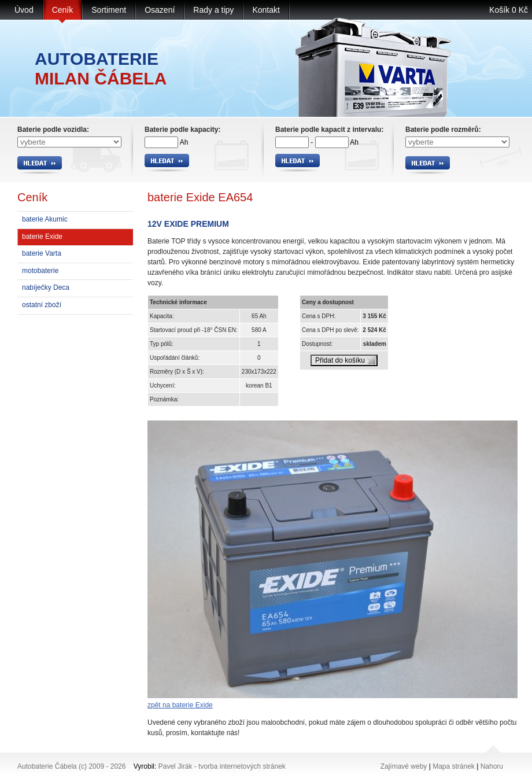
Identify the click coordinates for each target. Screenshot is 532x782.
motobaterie (40, 271)
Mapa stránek (454, 766)
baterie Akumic (45, 219)
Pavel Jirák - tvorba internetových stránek (222, 766)
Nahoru (492, 766)
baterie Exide (42, 237)
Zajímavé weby (404, 766)
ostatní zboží (42, 305)
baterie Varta (42, 253)
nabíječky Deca (46, 287)
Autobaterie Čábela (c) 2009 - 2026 (71, 766)
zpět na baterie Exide (180, 705)
